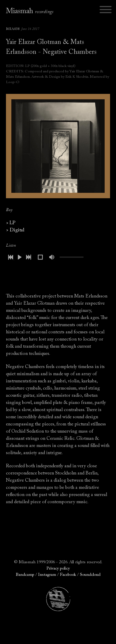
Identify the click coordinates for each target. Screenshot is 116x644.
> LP (11, 223)
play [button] (19, 257)
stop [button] (40, 257)
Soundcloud (90, 575)
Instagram (47, 575)
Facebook (68, 575)
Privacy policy (58, 569)
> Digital (15, 230)
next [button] (28, 257)
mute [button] (52, 257)
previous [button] (10, 257)
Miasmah (30, 12)
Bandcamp (25, 575)
